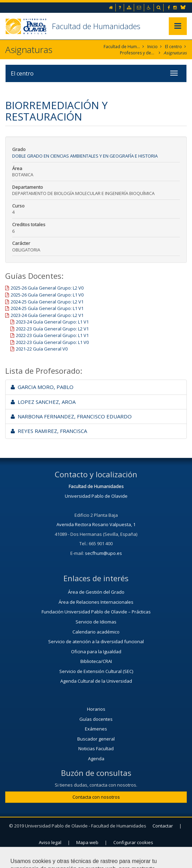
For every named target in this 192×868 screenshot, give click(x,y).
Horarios (96, 709)
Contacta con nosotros (96, 797)
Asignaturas (175, 53)
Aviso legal (50, 842)
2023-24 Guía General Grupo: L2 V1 (47, 315)
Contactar (163, 826)
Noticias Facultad (96, 749)
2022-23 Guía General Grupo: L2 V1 (52, 329)
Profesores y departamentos (138, 53)
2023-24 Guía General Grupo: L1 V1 (52, 322)
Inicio (152, 47)
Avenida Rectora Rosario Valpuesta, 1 (96, 524)
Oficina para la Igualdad (96, 652)
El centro (173, 47)
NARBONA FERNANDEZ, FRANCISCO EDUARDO (71, 416)
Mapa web (87, 842)
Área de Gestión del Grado (96, 592)
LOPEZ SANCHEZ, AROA (43, 402)
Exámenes (96, 729)
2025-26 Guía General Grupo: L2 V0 (47, 288)
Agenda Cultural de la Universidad (96, 681)
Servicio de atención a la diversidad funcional (96, 641)
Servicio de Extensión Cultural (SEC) (96, 671)
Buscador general (96, 739)
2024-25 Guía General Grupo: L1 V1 (47, 308)
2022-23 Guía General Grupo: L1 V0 (52, 342)
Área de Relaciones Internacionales (96, 602)
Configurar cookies (133, 842)
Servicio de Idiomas (96, 622)
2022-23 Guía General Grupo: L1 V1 (52, 335)
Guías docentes (96, 719)
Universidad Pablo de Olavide (96, 496)
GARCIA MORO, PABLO (42, 387)
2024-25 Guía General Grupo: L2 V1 (47, 302)
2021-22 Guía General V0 (42, 349)
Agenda (96, 759)
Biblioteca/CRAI (96, 661)
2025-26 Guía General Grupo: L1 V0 (47, 295)
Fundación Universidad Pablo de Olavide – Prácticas (96, 612)
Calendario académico (96, 632)
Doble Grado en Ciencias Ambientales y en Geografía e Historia (85, 156)
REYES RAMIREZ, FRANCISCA (49, 431)
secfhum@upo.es (103, 553)
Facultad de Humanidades (96, 26)
